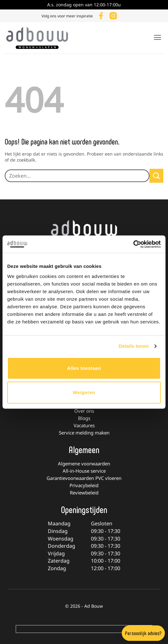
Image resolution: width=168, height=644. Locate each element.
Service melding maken (84, 433)
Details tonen (134, 346)
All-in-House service (84, 471)
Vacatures (84, 425)
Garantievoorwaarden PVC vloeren (84, 478)
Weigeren (84, 392)
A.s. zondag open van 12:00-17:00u (84, 5)
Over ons (84, 411)
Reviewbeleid (84, 493)
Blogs (84, 418)
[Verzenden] (156, 176)
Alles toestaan (84, 368)
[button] (157, 37)
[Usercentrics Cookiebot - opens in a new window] (133, 244)
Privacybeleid (84, 485)
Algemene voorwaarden (84, 464)
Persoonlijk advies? (143, 633)
